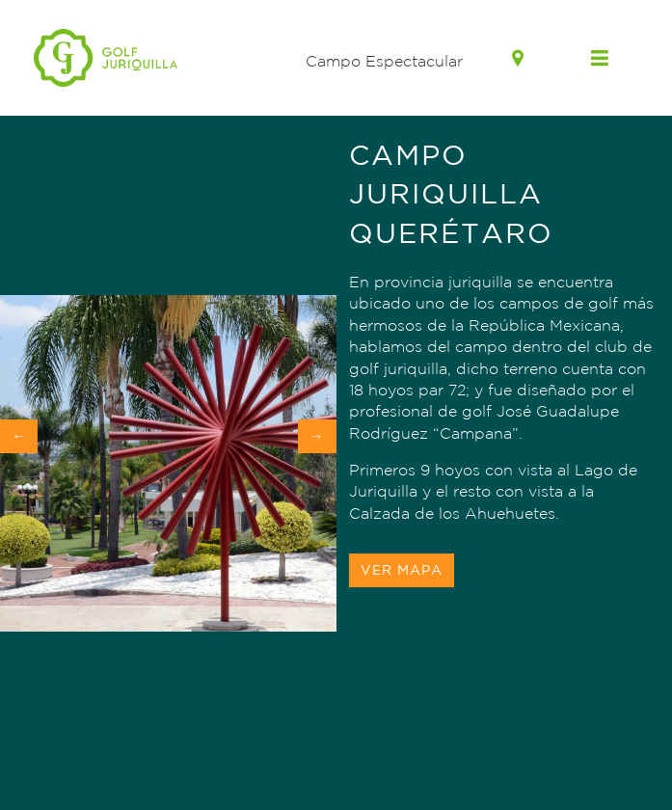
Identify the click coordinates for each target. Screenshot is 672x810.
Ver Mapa (402, 570)
